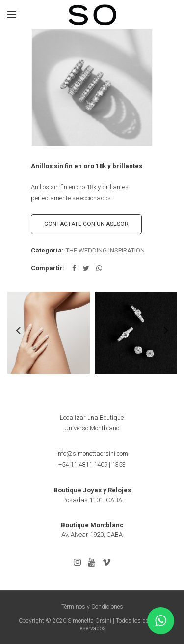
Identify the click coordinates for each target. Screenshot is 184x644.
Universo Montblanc (92, 428)
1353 (119, 464)
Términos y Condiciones (92, 607)
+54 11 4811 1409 (83, 464)
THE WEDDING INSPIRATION (105, 250)
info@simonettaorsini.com (92, 454)
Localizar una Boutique (92, 417)
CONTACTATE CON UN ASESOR (86, 224)
